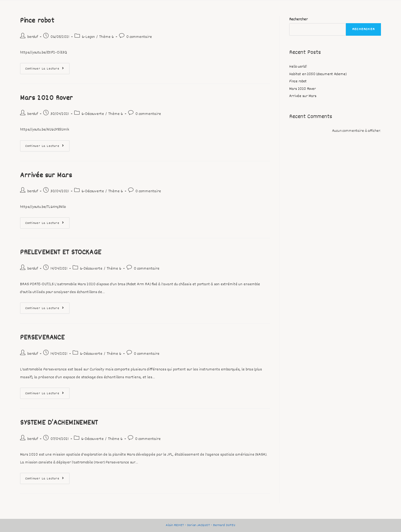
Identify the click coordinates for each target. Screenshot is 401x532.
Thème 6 (107, 37)
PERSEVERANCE (42, 338)
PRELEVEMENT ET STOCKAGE (61, 253)
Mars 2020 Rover (47, 98)
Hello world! (298, 67)
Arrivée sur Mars (46, 176)
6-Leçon (88, 37)
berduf (33, 37)
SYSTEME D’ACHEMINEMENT (59, 423)
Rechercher (298, 20)
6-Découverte (93, 114)
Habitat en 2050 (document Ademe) (318, 74)
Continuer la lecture (47, 67)
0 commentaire (139, 37)
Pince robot (37, 21)
